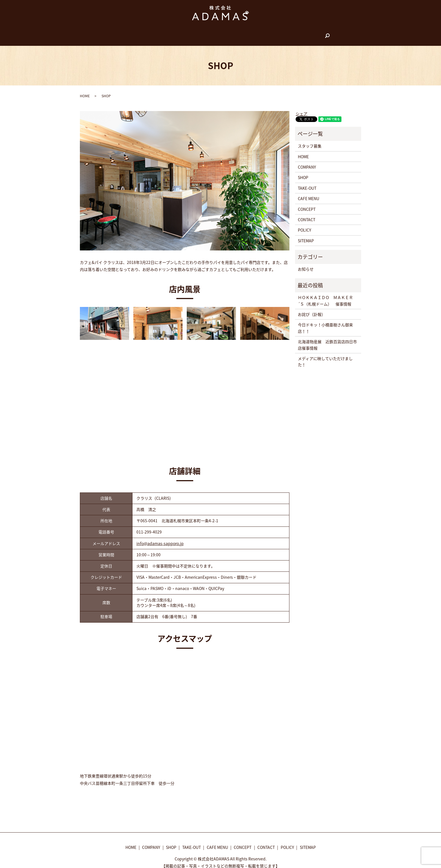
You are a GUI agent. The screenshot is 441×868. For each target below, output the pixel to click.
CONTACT (280, 33)
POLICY (304, 225)
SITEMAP (306, 235)
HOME (142, 33)
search (300, 33)
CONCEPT (257, 33)
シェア (301, 108)
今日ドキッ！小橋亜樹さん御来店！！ (325, 322)
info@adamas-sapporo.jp (160, 538)
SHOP (184, 33)
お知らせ (306, 264)
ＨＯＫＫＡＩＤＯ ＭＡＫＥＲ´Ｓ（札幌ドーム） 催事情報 (325, 295)
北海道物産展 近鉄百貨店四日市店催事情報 (327, 339)
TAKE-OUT (204, 33)
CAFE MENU (231, 33)
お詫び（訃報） (312, 309)
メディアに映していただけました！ (325, 356)
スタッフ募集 (310, 141)
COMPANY (163, 33)
